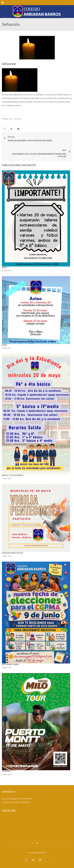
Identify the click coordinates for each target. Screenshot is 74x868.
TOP (37, 843)
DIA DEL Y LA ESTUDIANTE (13, 475)
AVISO (5, 268)
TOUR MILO (7, 771)
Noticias (18, 119)
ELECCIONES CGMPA (10, 665)
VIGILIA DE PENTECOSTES (13, 553)
